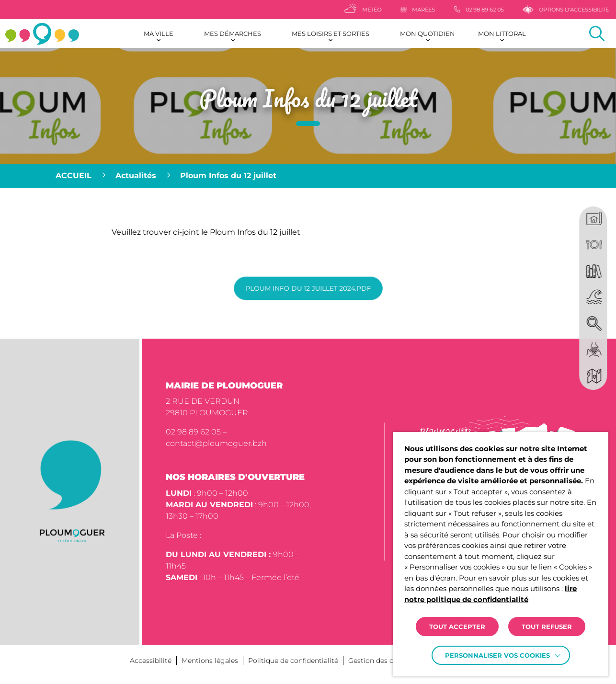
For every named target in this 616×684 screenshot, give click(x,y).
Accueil (74, 176)
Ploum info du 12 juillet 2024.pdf (308, 288)
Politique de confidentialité (293, 661)
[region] (308, 176)
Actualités (136, 176)
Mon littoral (502, 34)
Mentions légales (210, 661)
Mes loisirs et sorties (331, 34)
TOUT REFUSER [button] (547, 627)
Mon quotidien (428, 34)
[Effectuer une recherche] (597, 34)
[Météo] (379, 10)
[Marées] (433, 10)
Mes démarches (233, 34)
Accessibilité (151, 661)
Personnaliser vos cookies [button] (497, 655)
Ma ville (159, 34)
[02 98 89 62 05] (495, 10)
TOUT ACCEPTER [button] (457, 627)
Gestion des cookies (382, 661)
